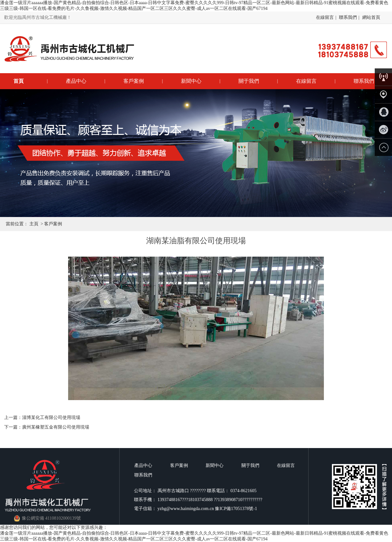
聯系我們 (348, 17)
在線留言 (325, 17)
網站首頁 (371, 17)
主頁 (34, 224)
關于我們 (249, 81)
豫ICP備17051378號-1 (236, 509)
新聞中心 (191, 81)
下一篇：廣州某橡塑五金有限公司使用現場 (47, 427)
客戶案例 (134, 81)
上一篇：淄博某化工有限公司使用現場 (42, 418)
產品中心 (76, 81)
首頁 (19, 81)
